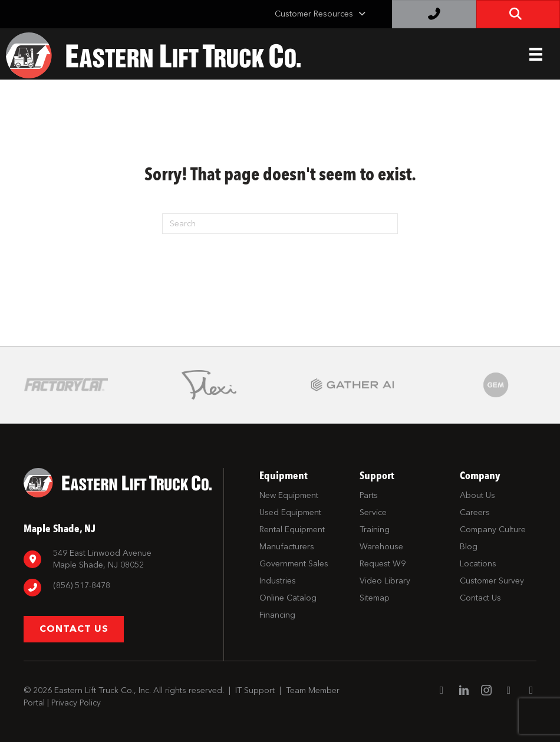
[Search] (280, 224)
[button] (74, 629)
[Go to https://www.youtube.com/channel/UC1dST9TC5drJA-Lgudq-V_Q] (509, 691)
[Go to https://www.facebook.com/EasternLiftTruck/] (442, 691)
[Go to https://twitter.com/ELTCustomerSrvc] (531, 691)
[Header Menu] (536, 54)
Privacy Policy (76, 703)
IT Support (255, 690)
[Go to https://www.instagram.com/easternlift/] (486, 692)
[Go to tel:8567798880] (118, 587)
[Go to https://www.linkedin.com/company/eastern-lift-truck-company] (464, 692)
